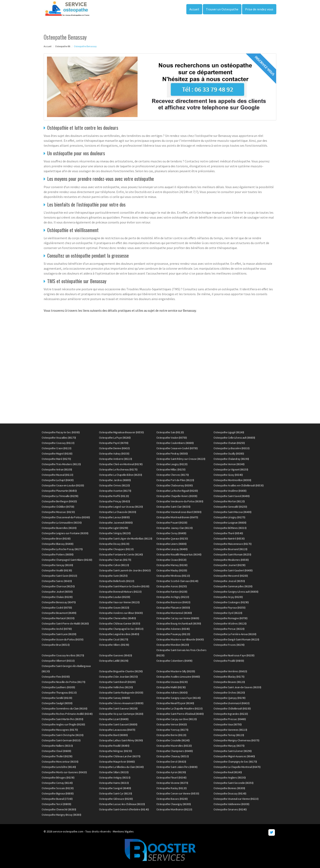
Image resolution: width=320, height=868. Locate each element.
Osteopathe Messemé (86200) (231, 576)
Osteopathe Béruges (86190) (58, 778)
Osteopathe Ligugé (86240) (229, 432)
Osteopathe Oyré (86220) (228, 613)
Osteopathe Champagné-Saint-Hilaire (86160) (67, 560)
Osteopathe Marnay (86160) (172, 565)
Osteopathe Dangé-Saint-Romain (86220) (236, 639)
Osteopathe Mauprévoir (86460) (117, 762)
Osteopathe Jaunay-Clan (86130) (174, 528)
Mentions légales (123, 831)
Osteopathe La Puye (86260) (115, 438)
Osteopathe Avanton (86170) (115, 491)
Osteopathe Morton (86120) (229, 501)
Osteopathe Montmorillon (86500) (232, 480)
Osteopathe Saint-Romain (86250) (232, 554)
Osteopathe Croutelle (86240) (173, 740)
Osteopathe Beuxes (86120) (229, 682)
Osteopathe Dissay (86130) (114, 544)
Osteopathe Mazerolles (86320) (174, 746)
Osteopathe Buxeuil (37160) (57, 799)
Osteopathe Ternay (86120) (229, 735)
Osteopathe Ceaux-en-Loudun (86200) (63, 485)
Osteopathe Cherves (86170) (173, 475)
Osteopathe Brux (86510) (56, 645)
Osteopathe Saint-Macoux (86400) (232, 512)
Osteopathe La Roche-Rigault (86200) (177, 491)
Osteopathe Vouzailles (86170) (59, 438)
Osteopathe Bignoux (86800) (58, 793)
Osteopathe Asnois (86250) (172, 586)
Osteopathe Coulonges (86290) (231, 602)
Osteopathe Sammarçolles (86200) (233, 586)
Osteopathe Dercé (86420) (171, 762)
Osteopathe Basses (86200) (172, 799)
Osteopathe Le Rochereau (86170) (118, 469)
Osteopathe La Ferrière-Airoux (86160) (235, 634)
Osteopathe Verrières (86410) (230, 671)
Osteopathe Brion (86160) (56, 538)
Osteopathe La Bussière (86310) (231, 448)
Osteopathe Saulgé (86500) (57, 703)
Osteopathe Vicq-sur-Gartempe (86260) (121, 714)
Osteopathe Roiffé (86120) (114, 496)
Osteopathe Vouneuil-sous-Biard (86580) (179, 512)
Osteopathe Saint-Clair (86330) (173, 507)
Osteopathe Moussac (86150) (58, 512)
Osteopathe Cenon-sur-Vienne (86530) (178, 793)
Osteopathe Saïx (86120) (170, 432)
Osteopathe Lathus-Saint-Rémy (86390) (121, 740)
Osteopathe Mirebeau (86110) (173, 576)
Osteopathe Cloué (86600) (56, 751)
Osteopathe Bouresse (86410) (173, 602)
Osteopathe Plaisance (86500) (173, 608)
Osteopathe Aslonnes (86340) (173, 629)
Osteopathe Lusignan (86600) (230, 523)
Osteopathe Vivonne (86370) (172, 783)
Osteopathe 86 (63, 46)
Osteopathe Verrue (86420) (172, 724)
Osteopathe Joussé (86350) (229, 581)
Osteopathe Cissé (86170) (114, 639)
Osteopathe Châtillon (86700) (58, 507)
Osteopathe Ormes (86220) (114, 485)
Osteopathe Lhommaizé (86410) (231, 703)
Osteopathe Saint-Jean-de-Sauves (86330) (237, 687)
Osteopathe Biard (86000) (113, 735)
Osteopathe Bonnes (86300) (229, 788)
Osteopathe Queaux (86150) (172, 538)
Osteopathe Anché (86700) (57, 629)
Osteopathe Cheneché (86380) (59, 809)
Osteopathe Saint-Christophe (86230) (63, 735)
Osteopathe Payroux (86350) (229, 608)
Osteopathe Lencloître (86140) (59, 767)
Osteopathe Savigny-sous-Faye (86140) (178, 698)
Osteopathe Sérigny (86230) (115, 533)
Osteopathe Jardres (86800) (115, 480)
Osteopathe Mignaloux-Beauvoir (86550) (121, 432)
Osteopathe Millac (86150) (171, 469)
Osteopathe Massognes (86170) (60, 730)
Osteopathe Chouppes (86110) (116, 549)
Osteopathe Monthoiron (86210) (174, 809)
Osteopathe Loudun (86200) (115, 597)
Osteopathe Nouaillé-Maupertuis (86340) (179, 554)
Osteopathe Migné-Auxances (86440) (234, 756)
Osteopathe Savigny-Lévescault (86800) (236, 592)
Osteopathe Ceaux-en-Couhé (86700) (177, 448)
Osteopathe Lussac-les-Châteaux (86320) (122, 804)
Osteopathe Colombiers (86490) (174, 661)
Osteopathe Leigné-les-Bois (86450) (119, 634)
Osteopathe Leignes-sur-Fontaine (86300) (65, 533)
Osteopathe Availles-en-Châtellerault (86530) (238, 485)
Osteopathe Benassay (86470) (59, 602)
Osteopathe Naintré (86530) (229, 538)
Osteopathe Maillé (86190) (171, 687)
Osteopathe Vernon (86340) (229, 464)
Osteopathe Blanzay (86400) (57, 544)
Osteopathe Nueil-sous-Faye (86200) (234, 655)
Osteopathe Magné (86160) (57, 454)
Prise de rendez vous (259, 9)
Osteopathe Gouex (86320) (114, 608)
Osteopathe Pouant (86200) (172, 523)
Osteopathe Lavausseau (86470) (117, 730)
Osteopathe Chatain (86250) (229, 443)
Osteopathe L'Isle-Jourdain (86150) (118, 677)
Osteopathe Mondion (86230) (173, 645)
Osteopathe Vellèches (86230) (116, 687)
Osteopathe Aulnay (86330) (114, 454)
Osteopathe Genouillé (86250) (230, 507)
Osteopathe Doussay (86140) (230, 793)
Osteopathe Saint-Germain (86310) (61, 740)
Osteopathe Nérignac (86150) (116, 751)
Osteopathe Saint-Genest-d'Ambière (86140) (124, 809)
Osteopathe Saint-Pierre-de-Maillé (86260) (65, 623)
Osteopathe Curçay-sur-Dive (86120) (177, 719)
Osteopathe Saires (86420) (57, 581)
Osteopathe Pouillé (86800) (229, 661)
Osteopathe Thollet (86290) (57, 756)
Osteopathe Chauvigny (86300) (174, 804)
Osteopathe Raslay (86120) (172, 788)
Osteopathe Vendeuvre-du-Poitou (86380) (180, 501)
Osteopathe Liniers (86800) (171, 544)
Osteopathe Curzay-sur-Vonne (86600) (178, 618)
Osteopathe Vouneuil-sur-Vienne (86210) (236, 799)
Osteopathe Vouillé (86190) (57, 570)
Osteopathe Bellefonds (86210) (117, 581)
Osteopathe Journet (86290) (229, 565)
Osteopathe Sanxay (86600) (114, 698)
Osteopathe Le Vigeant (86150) (231, 469)
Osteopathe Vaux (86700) (228, 724)
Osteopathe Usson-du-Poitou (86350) (62, 639)
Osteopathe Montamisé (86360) (174, 613)
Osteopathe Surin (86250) (113, 576)
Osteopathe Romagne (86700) (230, 618)
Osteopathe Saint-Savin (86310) (59, 576)
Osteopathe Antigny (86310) (115, 778)
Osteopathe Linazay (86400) (172, 549)
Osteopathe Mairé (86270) (56, 459)
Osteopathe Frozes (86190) (229, 645)
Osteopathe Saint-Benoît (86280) (117, 682)
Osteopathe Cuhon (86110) (114, 565)
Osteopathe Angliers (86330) (230, 778)
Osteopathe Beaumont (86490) (59, 613)
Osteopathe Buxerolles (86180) (59, 528)
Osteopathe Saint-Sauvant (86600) (118, 724)
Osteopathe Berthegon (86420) (59, 501)
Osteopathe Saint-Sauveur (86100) (118, 708)
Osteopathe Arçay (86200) (228, 597)
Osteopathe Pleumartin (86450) (59, 491)
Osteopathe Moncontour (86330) (60, 762)
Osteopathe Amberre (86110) (116, 459)
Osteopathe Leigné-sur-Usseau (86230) (121, 507)
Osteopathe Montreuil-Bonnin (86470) (177, 517)
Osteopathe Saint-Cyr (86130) (116, 793)
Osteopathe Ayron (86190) (171, 772)
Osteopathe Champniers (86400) (175, 751)
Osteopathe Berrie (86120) (171, 735)
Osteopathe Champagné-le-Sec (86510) (121, 629)
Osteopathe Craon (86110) (56, 448)
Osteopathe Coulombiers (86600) (175, 443)
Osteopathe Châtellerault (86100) (232, 708)
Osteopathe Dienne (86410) (114, 448)
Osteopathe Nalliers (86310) (57, 746)
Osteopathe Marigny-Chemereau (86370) (236, 740)
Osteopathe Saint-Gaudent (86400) (233, 570)
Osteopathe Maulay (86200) (172, 570)
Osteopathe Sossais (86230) (58, 788)
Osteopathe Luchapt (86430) (58, 480)
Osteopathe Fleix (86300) (56, 677)
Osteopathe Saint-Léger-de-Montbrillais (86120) (126, 538)
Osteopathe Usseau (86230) (172, 682)
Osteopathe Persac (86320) (229, 629)
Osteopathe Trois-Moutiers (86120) (61, 464)
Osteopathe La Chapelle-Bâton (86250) (121, 475)
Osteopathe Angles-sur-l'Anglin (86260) (63, 724)
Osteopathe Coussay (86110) (58, 443)
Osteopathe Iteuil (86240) (228, 772)
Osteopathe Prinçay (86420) (114, 501)
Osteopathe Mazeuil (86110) (57, 475)
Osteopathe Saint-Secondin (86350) (233, 783)
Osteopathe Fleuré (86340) (171, 778)
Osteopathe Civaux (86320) (171, 560)
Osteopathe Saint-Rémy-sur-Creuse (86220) (181, 459)
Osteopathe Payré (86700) (114, 443)
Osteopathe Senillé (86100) (57, 698)
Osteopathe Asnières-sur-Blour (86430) (121, 613)
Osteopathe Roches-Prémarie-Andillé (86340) (67, 714)
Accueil (194, 9)
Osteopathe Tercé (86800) (56, 804)
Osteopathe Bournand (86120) (230, 549)
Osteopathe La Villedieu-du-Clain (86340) (121, 767)
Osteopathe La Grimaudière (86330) (62, 523)
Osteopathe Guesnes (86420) (116, 655)
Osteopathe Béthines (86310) (230, 528)
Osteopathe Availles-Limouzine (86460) (178, 677)
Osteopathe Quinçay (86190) (229, 698)
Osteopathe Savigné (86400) (115, 788)
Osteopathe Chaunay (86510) (173, 756)
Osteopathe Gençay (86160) (57, 565)
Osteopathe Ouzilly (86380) (229, 454)
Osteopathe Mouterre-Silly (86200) (176, 671)
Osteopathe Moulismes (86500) (231, 560)
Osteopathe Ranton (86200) (172, 592)
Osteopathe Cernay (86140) (57, 783)
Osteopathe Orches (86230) (229, 693)
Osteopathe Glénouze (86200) (116, 799)
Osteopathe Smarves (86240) (230, 809)
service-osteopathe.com (68, 831)
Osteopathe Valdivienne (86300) (231, 804)
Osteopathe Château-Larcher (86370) (120, 756)
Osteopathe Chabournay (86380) (175, 485)
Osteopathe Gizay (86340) (228, 475)
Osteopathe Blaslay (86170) (229, 677)
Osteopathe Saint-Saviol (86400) (232, 496)
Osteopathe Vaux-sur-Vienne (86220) (119, 602)
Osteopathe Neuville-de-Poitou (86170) (63, 682)
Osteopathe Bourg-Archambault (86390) (179, 623)
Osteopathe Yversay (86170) (172, 730)
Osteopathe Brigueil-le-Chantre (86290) (121, 671)
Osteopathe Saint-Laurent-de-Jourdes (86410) (125, 570)
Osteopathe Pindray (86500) (172, 454)
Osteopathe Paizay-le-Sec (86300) (61, 432)
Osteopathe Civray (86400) (171, 533)
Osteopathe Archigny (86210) (173, 597)
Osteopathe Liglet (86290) (114, 528)
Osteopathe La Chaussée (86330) (118, 512)
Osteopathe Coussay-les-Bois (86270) (63, 655)
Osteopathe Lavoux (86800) (114, 517)
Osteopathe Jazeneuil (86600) (116, 523)
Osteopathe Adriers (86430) (172, 693)
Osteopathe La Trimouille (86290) (60, 496)
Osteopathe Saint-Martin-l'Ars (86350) (62, 719)
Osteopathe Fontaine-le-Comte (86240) (121, 554)
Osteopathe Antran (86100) (57, 469)
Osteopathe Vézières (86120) (230, 623)
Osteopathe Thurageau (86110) (59, 693)
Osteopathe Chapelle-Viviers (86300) (177, 496)
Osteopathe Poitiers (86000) (58, 554)
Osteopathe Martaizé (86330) (58, 618)
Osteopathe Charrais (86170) (115, 560)
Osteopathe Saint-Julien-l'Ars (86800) (177, 767)
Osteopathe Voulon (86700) (172, 438)
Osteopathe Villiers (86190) (114, 645)
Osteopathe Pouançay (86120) (173, 634)
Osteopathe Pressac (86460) (230, 719)
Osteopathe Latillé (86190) (114, 661)
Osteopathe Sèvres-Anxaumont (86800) (121, 703)
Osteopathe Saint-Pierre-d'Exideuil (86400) (180, 714)
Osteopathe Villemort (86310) (58, 661)
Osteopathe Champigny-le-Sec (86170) (235, 762)
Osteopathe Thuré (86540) (228, 533)
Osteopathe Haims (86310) (114, 783)
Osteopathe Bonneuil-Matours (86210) (120, 592)
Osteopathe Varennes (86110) (230, 730)
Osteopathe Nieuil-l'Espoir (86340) (175, 703)
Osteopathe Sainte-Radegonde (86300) (121, 693)
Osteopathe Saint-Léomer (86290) (233, 751)
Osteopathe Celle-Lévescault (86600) (234, 438)
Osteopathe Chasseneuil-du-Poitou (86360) (66, 517)
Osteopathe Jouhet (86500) (57, 592)
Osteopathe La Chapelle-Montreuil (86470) (237, 767)
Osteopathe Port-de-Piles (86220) (175, 480)
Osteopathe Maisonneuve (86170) (232, 544)
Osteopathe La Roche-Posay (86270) (62, 549)
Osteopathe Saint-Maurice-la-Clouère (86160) (124, 586)
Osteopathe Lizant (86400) (114, 719)
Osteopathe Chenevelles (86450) (117, 618)
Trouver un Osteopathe (222, 9)
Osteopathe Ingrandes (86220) (231, 714)
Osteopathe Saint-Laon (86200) (59, 634)
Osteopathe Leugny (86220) (172, 464)
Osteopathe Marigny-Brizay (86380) (61, 815)
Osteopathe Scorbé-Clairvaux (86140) (177, 581)
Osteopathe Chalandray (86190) (231, 459)
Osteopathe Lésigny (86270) (229, 517)
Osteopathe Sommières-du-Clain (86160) (64, 708)
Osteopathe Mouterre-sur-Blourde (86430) (180, 639)
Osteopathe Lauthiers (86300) (58, 687)
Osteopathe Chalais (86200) (57, 597)
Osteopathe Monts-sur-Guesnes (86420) (64, 772)
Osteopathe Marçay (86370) (229, 746)
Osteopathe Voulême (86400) (230, 491)
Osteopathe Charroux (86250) (58, 586)
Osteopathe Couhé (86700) (57, 608)
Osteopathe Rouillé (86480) (114, 746)
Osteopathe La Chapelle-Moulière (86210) (179, 708)
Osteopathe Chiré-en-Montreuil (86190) (121, 464)
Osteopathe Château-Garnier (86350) (120, 623)
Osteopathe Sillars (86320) (114, 772)
